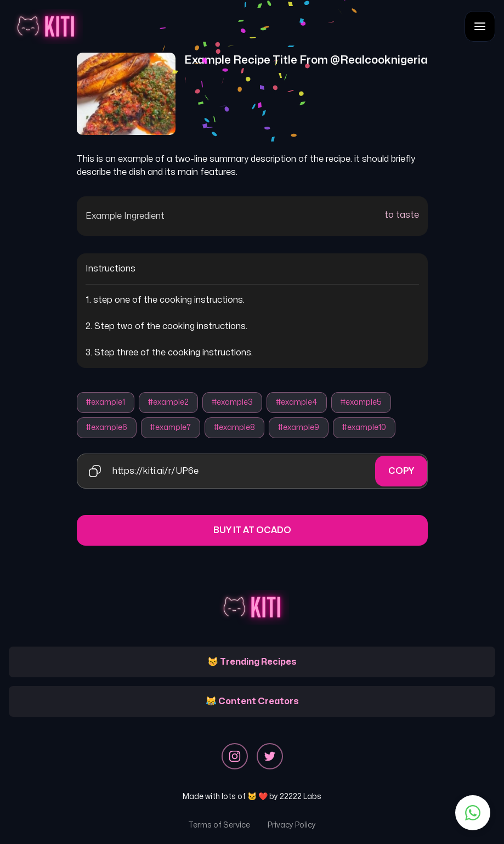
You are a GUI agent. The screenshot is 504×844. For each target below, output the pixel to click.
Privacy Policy (292, 825)
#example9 (299, 427)
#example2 (168, 402)
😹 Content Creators (252, 701)
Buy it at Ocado (252, 530)
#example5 (361, 402)
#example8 (234, 427)
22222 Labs (301, 797)
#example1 (106, 402)
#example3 (232, 402)
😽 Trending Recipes (252, 662)
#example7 (171, 427)
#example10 (364, 427)
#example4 (297, 402)
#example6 (107, 427)
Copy (401, 471)
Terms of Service (219, 825)
